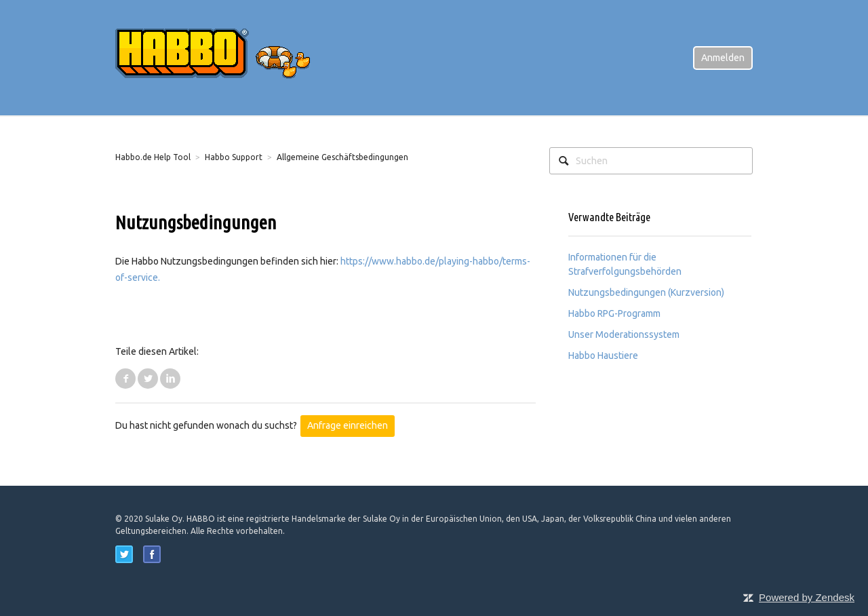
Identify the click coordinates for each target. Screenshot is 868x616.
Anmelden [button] (723, 58)
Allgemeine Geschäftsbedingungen (342, 157)
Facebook (125, 379)
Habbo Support (234, 157)
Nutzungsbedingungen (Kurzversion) (646, 292)
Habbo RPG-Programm (614, 313)
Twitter (148, 379)
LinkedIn (170, 379)
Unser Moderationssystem (624, 334)
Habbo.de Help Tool (153, 157)
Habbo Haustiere (603, 355)
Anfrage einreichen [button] (348, 425)
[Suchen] (651, 161)
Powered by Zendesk (807, 597)
